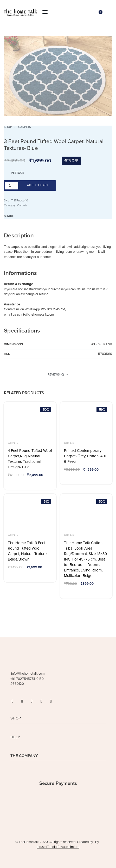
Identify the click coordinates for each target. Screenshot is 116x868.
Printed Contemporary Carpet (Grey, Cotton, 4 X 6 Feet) (85, 456)
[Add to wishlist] (63, 186)
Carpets (25, 127)
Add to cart (38, 185)
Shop (8, 127)
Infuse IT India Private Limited (58, 847)
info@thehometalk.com (37, 315)
